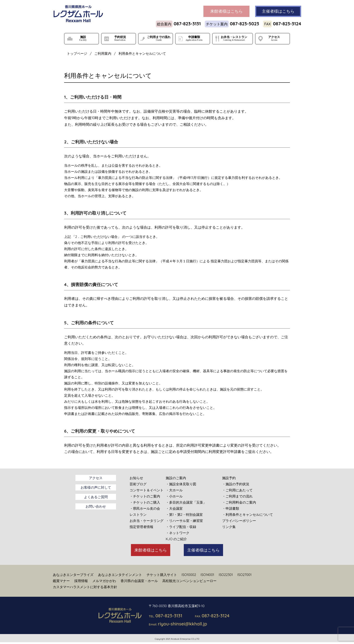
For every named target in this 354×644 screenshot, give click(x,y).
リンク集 (229, 527)
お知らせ (136, 478)
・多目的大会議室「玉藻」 (186, 502)
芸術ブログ (138, 484)
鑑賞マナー (61, 581)
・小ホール (174, 496)
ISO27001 (244, 575)
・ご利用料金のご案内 (239, 502)
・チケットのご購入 (145, 502)
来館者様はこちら (151, 550)
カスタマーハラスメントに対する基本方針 (85, 587)
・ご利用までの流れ (237, 496)
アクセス (96, 478)
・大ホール (174, 490)
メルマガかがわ (104, 581)
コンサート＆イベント (147, 490)
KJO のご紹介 (176, 539)
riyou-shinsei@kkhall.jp (182, 624)
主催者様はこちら (203, 550)
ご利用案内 (103, 53)
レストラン (138, 515)
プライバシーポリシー (239, 521)
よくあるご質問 (96, 497)
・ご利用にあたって (237, 490)
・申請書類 (231, 508)
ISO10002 (189, 575)
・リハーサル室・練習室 (184, 521)
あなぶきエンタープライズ (73, 575)
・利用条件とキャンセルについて (248, 515)
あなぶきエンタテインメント (120, 575)
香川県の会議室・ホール (139, 581)
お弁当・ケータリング (147, 521)
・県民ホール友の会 (145, 508)
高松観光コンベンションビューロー (189, 581)
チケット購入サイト (162, 575)
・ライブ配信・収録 (181, 527)
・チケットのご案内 (145, 496)
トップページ (77, 53)
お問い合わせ (96, 506)
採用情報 (81, 581)
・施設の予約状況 (236, 484)
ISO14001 (207, 575)
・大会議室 (174, 508)
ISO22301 (226, 575)
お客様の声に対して (96, 487)
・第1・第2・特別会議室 (184, 515)
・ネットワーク (178, 533)
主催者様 (278, 11)
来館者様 (226, 11)
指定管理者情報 (141, 527)
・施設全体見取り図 (181, 484)
